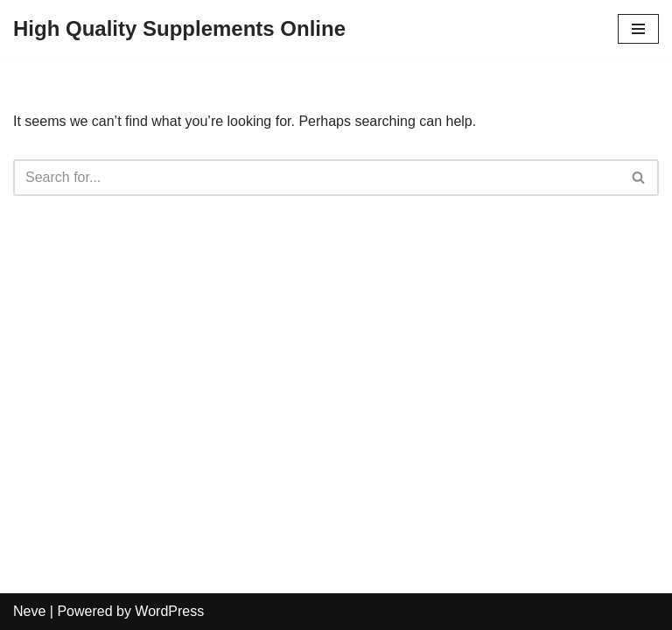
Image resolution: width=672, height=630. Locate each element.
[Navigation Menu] (638, 29)
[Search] (316, 178)
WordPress (169, 611)
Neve (29, 611)
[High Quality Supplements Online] (179, 29)
